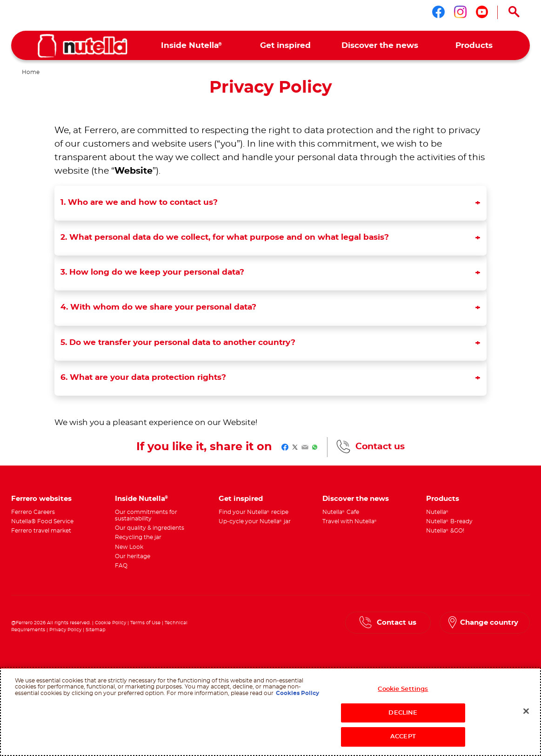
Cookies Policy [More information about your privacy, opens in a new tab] (297, 693)
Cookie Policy (110, 623)
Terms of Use (145, 623)
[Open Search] (514, 12)
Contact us (380, 447)
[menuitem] (191, 45)
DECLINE (403, 713)
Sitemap (96, 630)
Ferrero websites (41, 499)
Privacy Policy (65, 630)
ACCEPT (403, 737)
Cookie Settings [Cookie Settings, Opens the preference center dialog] (403, 689)
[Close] (526, 711)
